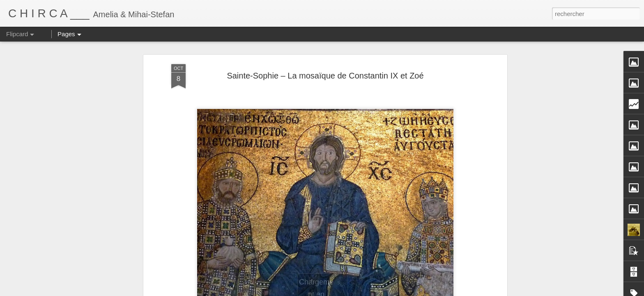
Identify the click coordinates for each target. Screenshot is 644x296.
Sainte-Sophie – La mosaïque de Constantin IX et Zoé (325, 63)
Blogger (381, 291)
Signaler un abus (408, 291)
